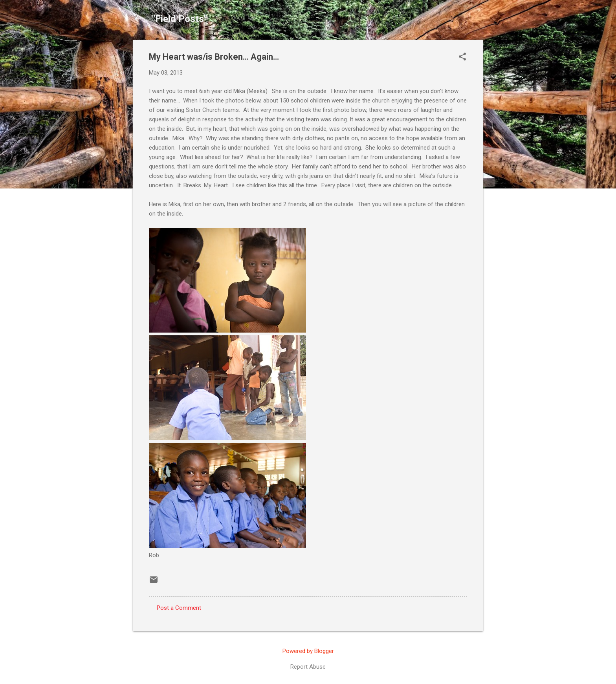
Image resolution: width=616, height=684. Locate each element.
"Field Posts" (180, 19)
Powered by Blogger (308, 651)
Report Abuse (308, 667)
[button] (462, 57)
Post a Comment (179, 608)
